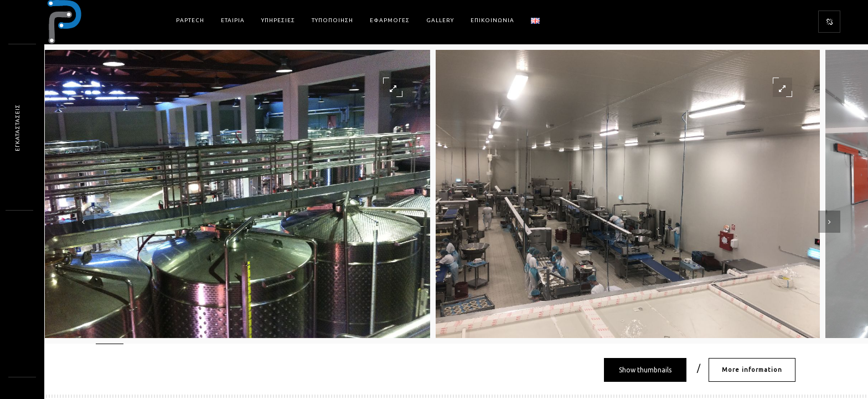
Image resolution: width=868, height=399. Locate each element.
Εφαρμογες (390, 20)
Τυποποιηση (332, 20)
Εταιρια (233, 20)
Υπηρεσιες (278, 20)
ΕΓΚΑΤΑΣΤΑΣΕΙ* (17, 127)
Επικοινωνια (492, 20)
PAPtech (190, 20)
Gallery (440, 20)
